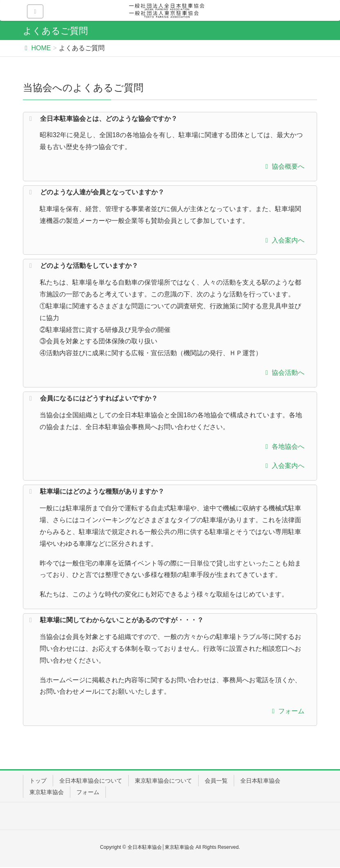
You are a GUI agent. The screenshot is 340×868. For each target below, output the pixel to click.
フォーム (286, 711)
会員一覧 (216, 781)
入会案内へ (283, 240)
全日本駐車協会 (260, 781)
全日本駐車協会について (91, 781)
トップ (38, 781)
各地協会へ (283, 446)
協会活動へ (283, 373)
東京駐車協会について (163, 781)
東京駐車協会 (47, 792)
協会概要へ (283, 166)
